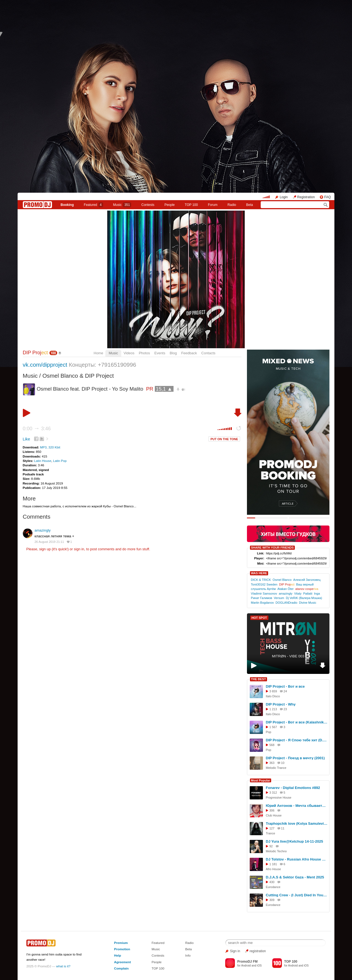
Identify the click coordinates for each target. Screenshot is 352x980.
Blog (173, 353)
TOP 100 (191, 205)
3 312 (273, 793)
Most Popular (261, 780)
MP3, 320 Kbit (50, 447)
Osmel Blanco (282, 580)
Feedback (189, 353)
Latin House (43, 461)
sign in (79, 549)
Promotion (122, 949)
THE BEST (258, 679)
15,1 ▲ (164, 389)
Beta (250, 205)
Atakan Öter (286, 589)
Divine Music (308, 603)
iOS (259, 966)
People (170, 205)
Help (118, 955)
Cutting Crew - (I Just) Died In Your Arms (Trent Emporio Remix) (297, 895)
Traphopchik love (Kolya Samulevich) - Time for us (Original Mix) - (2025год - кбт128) (297, 824)
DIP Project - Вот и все (285, 686)
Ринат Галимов (261, 598)
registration (258, 951)
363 (272, 763)
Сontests (148, 205)
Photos (144, 353)
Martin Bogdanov (262, 603)
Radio (232, 205)
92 (271, 846)
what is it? (63, 966)
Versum (279, 598)
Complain (121, 968)
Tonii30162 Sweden (264, 584)
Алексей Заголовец (307, 580)
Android (246, 966)
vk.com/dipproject (45, 365)
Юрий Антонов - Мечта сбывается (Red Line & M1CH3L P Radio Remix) (297, 806)
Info (188, 955)
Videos (129, 353)
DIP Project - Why (281, 704)
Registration (306, 197)
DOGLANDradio (286, 603)
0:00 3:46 (37, 429)
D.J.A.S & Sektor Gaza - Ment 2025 (295, 877)
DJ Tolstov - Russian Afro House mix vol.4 (297, 859)
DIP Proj (35, 353)
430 (272, 882)
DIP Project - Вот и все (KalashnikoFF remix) (297, 722)
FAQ (328, 197)
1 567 (273, 727)
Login (284, 197)
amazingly (43, 530)
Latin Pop (60, 461)
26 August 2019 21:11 (49, 542)
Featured (94, 205)
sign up (45, 549)
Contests (158, 955)
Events (160, 353)
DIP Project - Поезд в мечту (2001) (295, 758)
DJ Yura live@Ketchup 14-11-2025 (295, 841)
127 (272, 828)
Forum (213, 205)
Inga (317, 594)
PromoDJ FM (248, 962)
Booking (67, 205)
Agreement (123, 962)
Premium (121, 943)
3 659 (273, 691)
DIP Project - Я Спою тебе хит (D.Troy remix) (297, 740)
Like (27, 439)
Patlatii (308, 594)
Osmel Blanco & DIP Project (78, 376)
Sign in (235, 951)
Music (122, 205)
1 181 (273, 864)
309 (272, 900)
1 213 (273, 709)
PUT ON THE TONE (224, 439)
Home (99, 353)
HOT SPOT (259, 618)
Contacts (208, 353)
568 (272, 745)
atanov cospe (307, 589)
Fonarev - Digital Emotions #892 (293, 788)
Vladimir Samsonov (264, 594)
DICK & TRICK (261, 580)
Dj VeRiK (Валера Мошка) (304, 598)
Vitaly (298, 594)
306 (272, 810)
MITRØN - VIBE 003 (288, 656)
